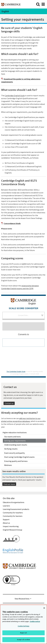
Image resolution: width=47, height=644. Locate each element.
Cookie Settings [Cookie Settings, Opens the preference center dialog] (24, 626)
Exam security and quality (15, 453)
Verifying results (11, 449)
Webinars (8, 465)
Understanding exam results (16, 445)
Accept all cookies (23, 640)
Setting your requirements (15, 441)
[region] (23, 624)
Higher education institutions (15, 432)
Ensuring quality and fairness (16, 461)
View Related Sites (22, 599)
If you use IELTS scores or (11, 264)
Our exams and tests (12, 437)
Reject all (23, 633)
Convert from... (23, 315)
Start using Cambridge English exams (19, 457)
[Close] (44, 608)
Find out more (9, 484)
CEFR (24, 264)
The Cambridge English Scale (16, 372)
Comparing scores (12, 258)
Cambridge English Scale (15, 96)
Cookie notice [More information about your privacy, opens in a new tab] (35, 621)
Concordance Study (12, 223)
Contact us (9, 403)
